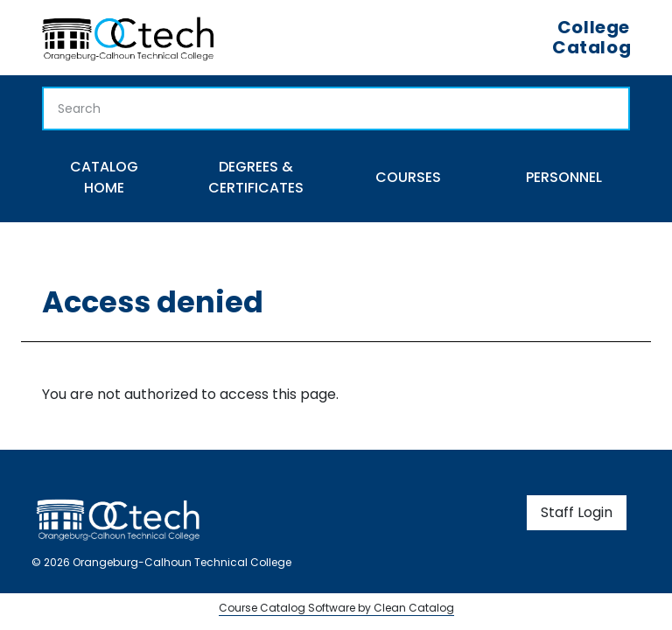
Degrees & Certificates (256, 177)
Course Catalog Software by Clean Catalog (336, 608)
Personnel (564, 177)
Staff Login (577, 512)
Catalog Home (104, 177)
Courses (408, 177)
